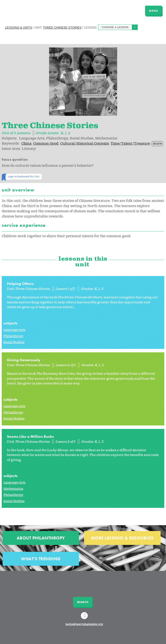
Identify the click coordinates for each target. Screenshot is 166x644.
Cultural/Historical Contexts (85, 144)
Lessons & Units (18, 28)
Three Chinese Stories (62, 28)
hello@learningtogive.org (84, 624)
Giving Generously (24, 360)
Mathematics (13, 489)
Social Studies (14, 342)
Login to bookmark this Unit (23, 176)
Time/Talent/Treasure (130, 144)
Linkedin (85, 618)
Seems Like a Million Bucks (30, 436)
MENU (153, 11)
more (157, 144)
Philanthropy (13, 336)
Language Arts (14, 330)
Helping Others (20, 284)
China (26, 144)
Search (83, 602)
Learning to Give (20, 10)
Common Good (46, 144)
